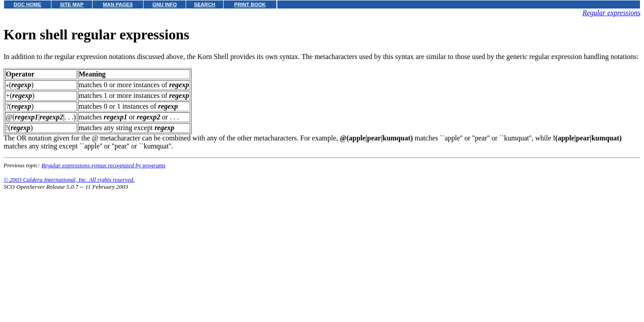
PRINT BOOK (250, 4)
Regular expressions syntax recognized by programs (104, 165)
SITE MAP (72, 4)
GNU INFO (165, 4)
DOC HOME (28, 4)
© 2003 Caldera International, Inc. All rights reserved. (69, 180)
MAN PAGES (118, 4)
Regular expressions (611, 13)
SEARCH (205, 4)
